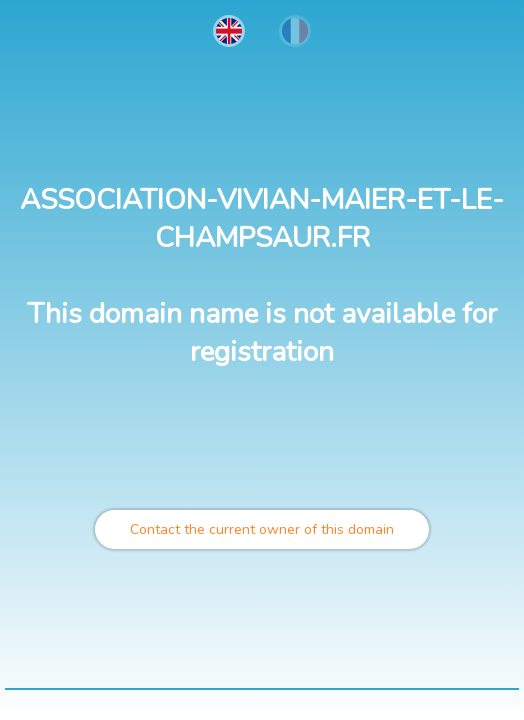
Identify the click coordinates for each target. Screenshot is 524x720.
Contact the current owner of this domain (262, 529)
